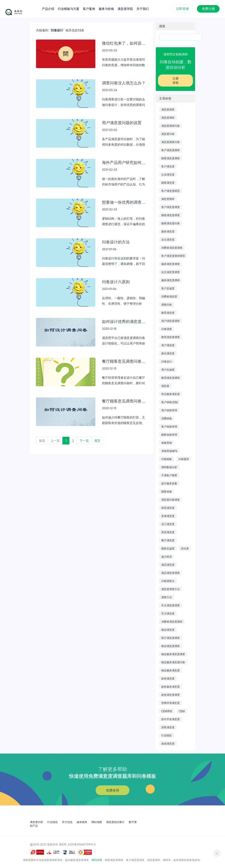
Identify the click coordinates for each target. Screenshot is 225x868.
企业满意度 (168, 174)
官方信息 (67, 822)
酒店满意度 (168, 565)
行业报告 (167, 735)
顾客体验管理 (169, 435)
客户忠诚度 (168, 288)
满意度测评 (168, 199)
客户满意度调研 (171, 150)
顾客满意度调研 (171, 158)
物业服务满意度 (171, 670)
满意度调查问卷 (171, 142)
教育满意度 (168, 313)
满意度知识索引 (115, 822)
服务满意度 (168, 231)
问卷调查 (167, 329)
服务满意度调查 (171, 264)
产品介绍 (48, 9)
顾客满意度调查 (171, 215)
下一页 (84, 441)
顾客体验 (167, 491)
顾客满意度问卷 (171, 223)
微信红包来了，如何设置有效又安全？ (124, 43)
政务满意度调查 (171, 695)
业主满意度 (168, 239)
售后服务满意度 (171, 394)
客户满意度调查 (171, 207)
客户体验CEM (169, 402)
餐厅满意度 (168, 540)
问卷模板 (167, 459)
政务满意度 (168, 678)
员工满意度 (168, 524)
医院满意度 (168, 508)
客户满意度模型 (171, 191)
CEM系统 (167, 711)
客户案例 (89, 9)
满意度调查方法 (171, 589)
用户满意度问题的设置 (122, 122)
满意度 (165, 386)
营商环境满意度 (171, 703)
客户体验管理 (169, 426)
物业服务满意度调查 (173, 654)
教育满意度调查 (171, 337)
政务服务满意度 (171, 687)
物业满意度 (168, 630)
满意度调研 (168, 118)
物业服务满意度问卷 (173, 662)
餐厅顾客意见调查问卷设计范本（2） (124, 401)
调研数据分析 (169, 467)
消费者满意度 (169, 296)
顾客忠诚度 (168, 548)
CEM (182, 711)
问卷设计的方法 (116, 242)
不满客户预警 (169, 475)
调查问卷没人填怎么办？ (124, 83)
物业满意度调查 (171, 646)
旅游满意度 (168, 743)
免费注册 (208, 8)
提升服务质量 (169, 483)
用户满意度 (168, 345)
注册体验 (176, 81)
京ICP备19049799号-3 (82, 844)
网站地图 (97, 822)
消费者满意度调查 (172, 248)
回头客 (185, 548)
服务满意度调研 (171, 280)
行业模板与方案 (69, 9)
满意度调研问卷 (171, 126)
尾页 (97, 441)
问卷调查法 (168, 581)
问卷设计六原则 (116, 282)
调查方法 (167, 597)
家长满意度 (168, 353)
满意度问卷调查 (171, 500)
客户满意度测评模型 (173, 256)
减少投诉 (167, 556)
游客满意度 (168, 727)
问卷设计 (167, 361)
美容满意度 (168, 532)
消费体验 (167, 418)
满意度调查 (168, 109)
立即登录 (182, 8)
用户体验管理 (169, 410)
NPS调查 (97, 860)
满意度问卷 (168, 134)
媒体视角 (82, 822)
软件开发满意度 (171, 719)
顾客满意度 (168, 183)
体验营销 (167, 443)
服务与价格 (106, 9)
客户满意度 (168, 166)
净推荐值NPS (169, 451)
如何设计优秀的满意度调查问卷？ (124, 321)
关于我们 (143, 9)
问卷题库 (184, 459)
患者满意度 (168, 516)
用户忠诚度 (168, 370)
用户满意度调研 (171, 321)
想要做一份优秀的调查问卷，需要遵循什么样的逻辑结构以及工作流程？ (124, 202)
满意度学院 (125, 9)
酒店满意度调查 (171, 573)
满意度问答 (36, 822)
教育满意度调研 (171, 378)
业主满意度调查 (171, 272)
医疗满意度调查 (171, 638)
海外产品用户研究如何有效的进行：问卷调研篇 (124, 162)
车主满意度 (168, 613)
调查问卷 (167, 304)
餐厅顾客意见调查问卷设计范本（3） (124, 361)
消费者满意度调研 (172, 622)
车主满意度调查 (171, 605)
